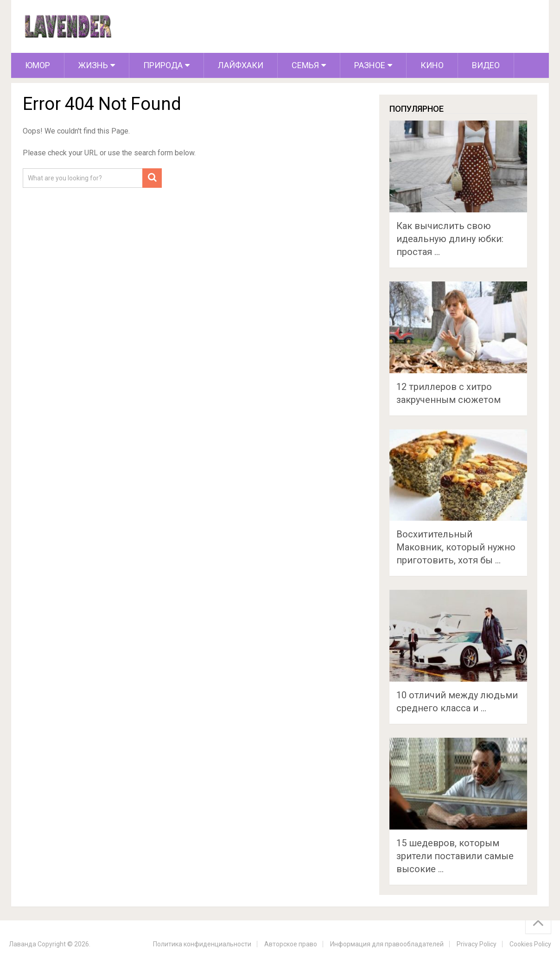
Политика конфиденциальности (202, 944)
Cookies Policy (530, 944)
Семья (305, 65)
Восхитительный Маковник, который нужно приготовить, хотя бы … (456, 547)
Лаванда (22, 944)
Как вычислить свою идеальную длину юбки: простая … (450, 239)
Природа (163, 65)
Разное (370, 65)
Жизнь (93, 65)
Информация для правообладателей (387, 944)
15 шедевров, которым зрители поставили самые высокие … (455, 856)
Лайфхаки (241, 65)
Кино (432, 65)
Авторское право (291, 944)
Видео (486, 65)
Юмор (38, 65)
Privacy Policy (477, 944)
